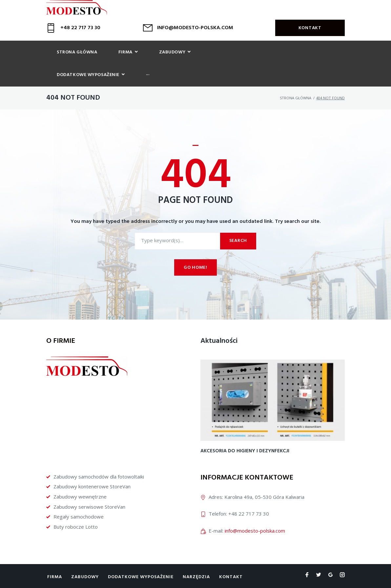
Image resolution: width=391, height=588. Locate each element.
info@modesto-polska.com (255, 514)
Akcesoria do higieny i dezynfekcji (245, 435)
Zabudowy (85, 561)
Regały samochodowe (79, 500)
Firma (55, 561)
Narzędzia (196, 561)
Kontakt (310, 33)
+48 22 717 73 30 (80, 33)
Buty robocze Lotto (76, 510)
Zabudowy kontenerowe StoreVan (92, 470)
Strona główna (296, 81)
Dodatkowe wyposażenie (141, 561)
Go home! (195, 251)
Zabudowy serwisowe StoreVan (89, 490)
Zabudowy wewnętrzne (80, 480)
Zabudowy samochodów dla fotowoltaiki (99, 460)
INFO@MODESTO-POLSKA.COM (195, 33)
